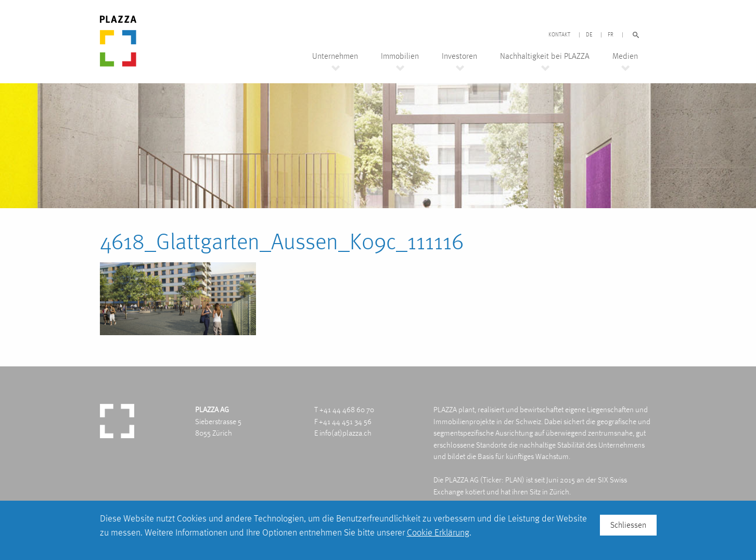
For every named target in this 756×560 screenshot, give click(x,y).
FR (611, 35)
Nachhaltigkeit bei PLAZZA (545, 56)
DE (589, 35)
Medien (625, 56)
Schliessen (628, 525)
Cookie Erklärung (438, 532)
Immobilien (400, 56)
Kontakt (559, 35)
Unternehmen (335, 56)
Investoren (459, 56)
